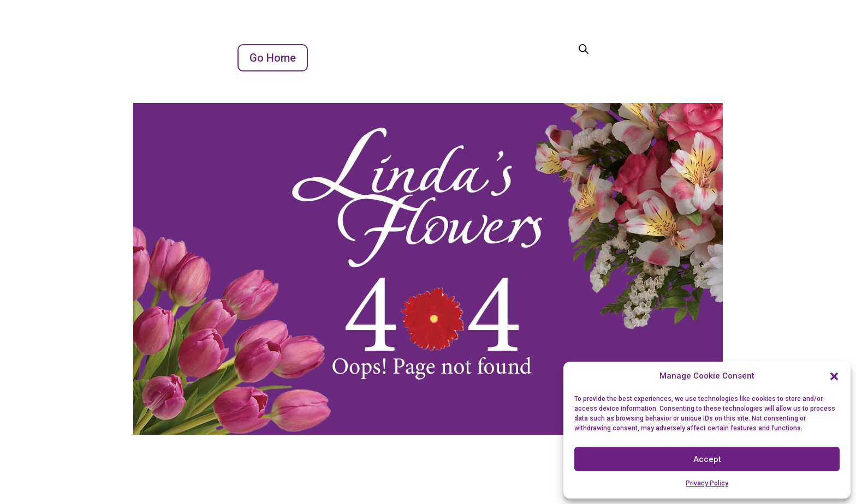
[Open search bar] (584, 49)
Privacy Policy (707, 483)
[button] (834, 376)
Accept (707, 459)
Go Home (273, 58)
